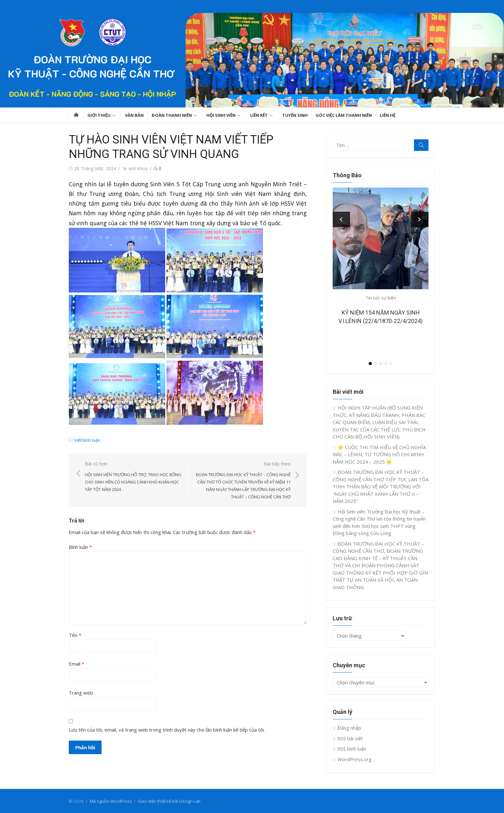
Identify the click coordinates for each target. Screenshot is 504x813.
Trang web (81, 693)
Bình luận (80, 547)
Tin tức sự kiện (381, 298)
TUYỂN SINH (295, 115)
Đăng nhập (349, 728)
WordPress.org (355, 759)
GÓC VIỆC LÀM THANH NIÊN (344, 115)
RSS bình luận (352, 749)
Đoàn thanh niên (172, 115)
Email (76, 664)
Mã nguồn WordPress (111, 801)
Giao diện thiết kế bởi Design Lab (169, 801)
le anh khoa (135, 168)
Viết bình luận (87, 440)
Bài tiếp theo (243, 481)
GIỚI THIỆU (99, 115)
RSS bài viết (350, 738)
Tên (75, 635)
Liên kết (259, 115)
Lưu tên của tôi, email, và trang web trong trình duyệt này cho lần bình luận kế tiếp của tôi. (167, 730)
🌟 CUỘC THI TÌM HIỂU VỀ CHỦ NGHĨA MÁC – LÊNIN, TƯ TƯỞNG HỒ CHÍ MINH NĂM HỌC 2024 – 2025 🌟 (379, 454)
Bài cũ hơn (133, 477)
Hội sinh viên (221, 115)
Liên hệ (388, 115)
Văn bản (134, 115)
